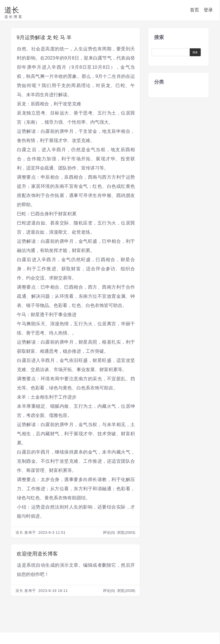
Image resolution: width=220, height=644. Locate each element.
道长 (12, 10)
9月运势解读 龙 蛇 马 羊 (44, 38)
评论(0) (109, 532)
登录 (208, 10)
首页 (195, 10)
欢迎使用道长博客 (37, 554)
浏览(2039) (126, 591)
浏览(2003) (126, 532)
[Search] (172, 52)
